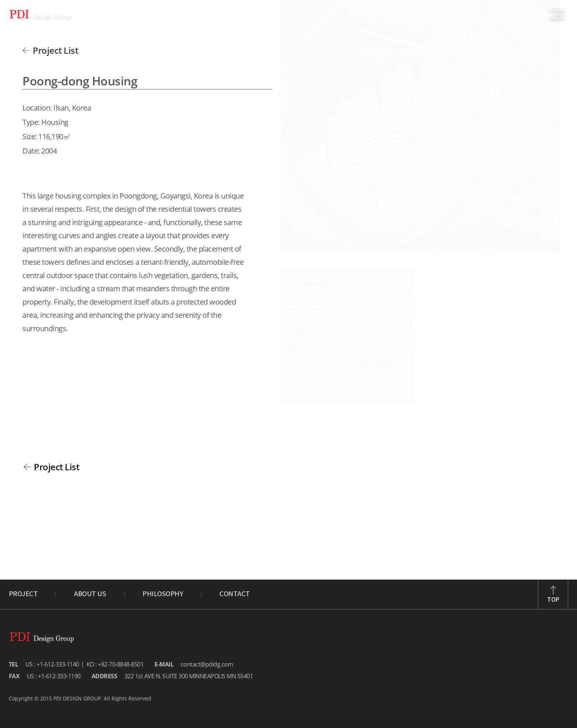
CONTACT (235, 594)
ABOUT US (90, 594)
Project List (54, 50)
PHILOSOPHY (163, 594)
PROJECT (23, 594)
